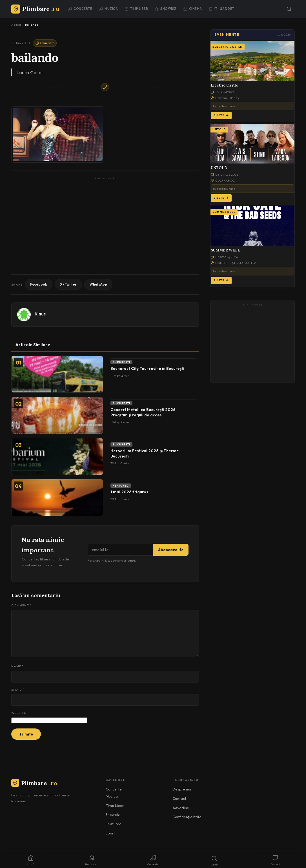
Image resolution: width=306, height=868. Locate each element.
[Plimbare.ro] (35, 9)
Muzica (108, 9)
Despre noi (182, 789)
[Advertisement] (105, 221)
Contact (179, 798)
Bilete (221, 115)
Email (18, 690)
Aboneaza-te (171, 550)
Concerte (80, 9)
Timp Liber (136, 9)
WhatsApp (98, 284)
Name (17, 666)
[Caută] (289, 9)
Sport (110, 833)
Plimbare (34, 783)
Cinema (193, 9)
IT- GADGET (222, 9)
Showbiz (166, 9)
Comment (21, 605)
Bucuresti (121, 362)
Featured (121, 486)
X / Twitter (68, 284)
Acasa (16, 25)
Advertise (181, 808)
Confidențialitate (187, 817)
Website (19, 713)
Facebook (39, 284)
